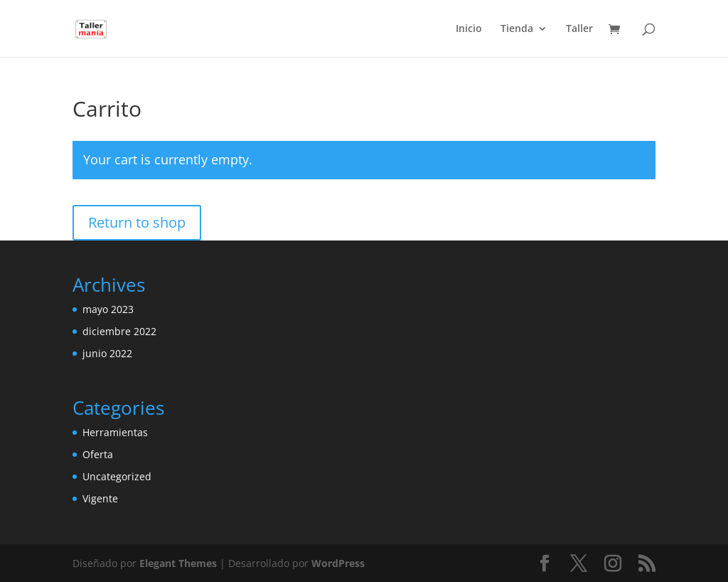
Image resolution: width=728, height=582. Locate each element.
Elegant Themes (178, 563)
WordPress (338, 563)
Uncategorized (117, 476)
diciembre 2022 (119, 331)
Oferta (98, 454)
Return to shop (137, 222)
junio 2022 (107, 353)
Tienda (517, 29)
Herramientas (115, 432)
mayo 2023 (108, 309)
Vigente (100, 498)
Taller (579, 29)
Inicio (469, 29)
